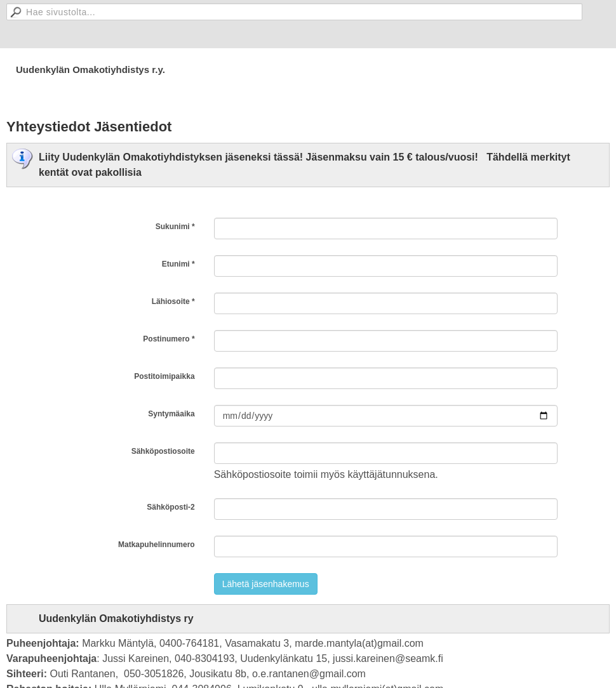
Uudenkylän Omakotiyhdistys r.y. (90, 69)
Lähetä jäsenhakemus (266, 584)
